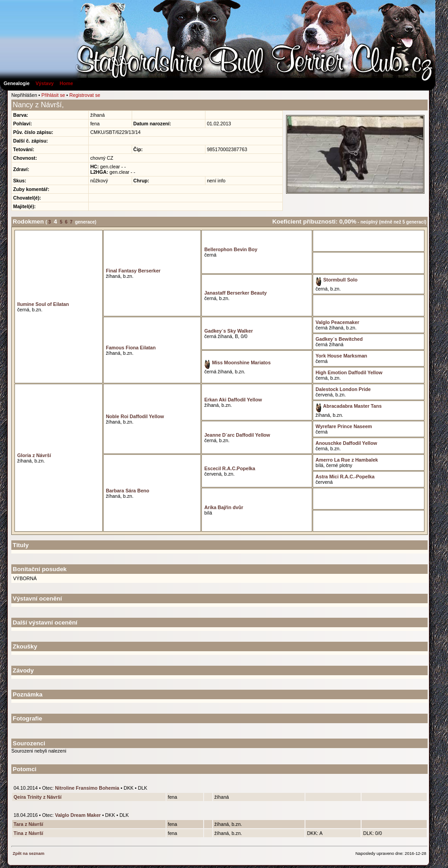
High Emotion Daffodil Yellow (349, 372)
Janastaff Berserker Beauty (235, 293)
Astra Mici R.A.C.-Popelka (345, 477)
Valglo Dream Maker (78, 815)
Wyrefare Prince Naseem (344, 426)
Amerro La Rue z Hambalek (347, 460)
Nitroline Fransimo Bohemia (87, 788)
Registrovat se (85, 95)
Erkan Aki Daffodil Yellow (233, 400)
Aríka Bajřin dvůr (224, 507)
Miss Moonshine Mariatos (237, 362)
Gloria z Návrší (34, 455)
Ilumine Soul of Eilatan (43, 304)
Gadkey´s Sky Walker (228, 331)
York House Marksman (341, 356)
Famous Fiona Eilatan (131, 348)
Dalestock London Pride (343, 389)
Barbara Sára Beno (128, 491)
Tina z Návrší (29, 833)
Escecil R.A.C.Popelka (230, 468)
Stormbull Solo (336, 280)
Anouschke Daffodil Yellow (346, 443)
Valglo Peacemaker (337, 322)
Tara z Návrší (29, 824)
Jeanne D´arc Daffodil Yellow (237, 435)
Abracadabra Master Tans (348, 406)
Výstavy (44, 83)
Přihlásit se (53, 95)
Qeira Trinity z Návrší (38, 797)
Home (67, 83)
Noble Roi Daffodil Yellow (135, 416)
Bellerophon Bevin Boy (231, 249)
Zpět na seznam (29, 854)
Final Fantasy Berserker (133, 271)
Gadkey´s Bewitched (339, 339)
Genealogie (17, 83)
